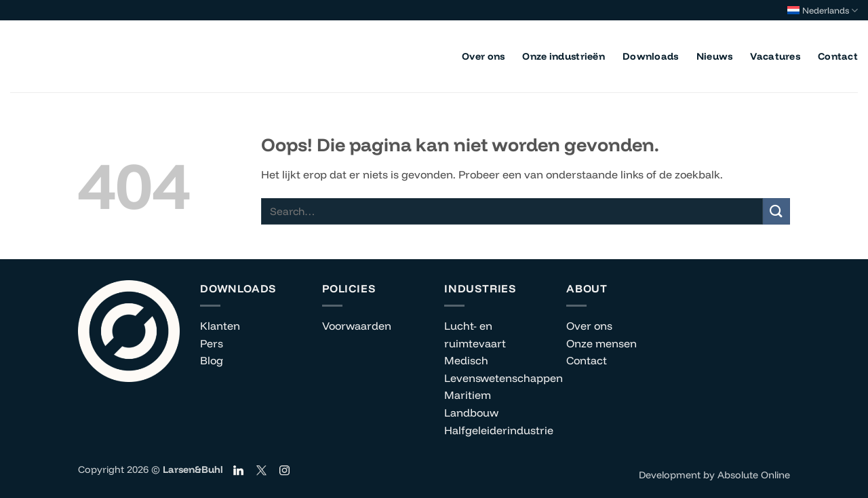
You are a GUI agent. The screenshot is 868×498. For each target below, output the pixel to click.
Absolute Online (754, 475)
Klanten (220, 326)
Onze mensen (601, 343)
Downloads (651, 56)
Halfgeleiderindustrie (499, 430)
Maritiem (468, 395)
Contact (838, 56)
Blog (212, 360)
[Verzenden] (776, 211)
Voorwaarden (357, 326)
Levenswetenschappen (504, 378)
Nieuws (715, 56)
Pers (212, 343)
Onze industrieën (564, 56)
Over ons (483, 56)
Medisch (466, 360)
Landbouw (471, 413)
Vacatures (775, 56)
